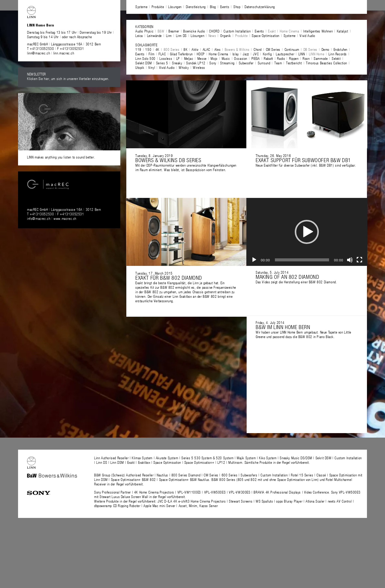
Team (278, 63)
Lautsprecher (285, 54)
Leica (139, 35)
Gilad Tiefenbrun (181, 54)
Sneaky (177, 63)
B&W (161, 31)
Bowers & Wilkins (237, 49)
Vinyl (152, 67)
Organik (226, 35)
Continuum (292, 49)
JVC (256, 54)
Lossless (166, 58)
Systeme (141, 7)
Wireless (199, 67)
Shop (237, 7)
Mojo (214, 58)
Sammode (321, 58)
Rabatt (268, 58)
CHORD (214, 31)
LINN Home (317, 54)
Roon (306, 58)
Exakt (272, 31)
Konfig (267, 54)
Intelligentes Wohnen (318, 31)
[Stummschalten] (350, 260)
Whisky (184, 67)
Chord (258, 49)
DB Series (310, 49)
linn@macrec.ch (38, 53)
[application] (307, 232)
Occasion (241, 58)
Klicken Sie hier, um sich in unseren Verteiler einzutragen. (68, 79)
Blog (213, 7)
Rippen (294, 58)
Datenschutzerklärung (260, 7)
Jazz (246, 54)
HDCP (201, 54)
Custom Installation (237, 31)
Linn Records (338, 54)
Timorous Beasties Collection (326, 63)
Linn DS (181, 35)
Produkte (158, 7)
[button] (307, 232)
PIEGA (256, 58)
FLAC (162, 54)
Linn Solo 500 (145, 58)
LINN (302, 54)
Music (226, 58)
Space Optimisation (266, 35)
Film (151, 54)
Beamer (174, 31)
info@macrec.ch (39, 218)
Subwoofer (246, 63)
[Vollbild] (359, 260)
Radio (281, 58)
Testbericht (294, 63)
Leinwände (154, 35)
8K (185, 49)
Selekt (336, 58)
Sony (213, 63)
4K (157, 49)
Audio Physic (144, 31)
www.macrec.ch (65, 218)
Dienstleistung (196, 7)
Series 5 (162, 63)
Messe (202, 58)
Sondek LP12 (196, 63)
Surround (264, 63)
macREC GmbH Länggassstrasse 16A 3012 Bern (64, 44)
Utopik (140, 67)
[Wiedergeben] (254, 260)
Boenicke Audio (194, 31)
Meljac (189, 58)
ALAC (206, 49)
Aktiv (195, 49)
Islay (236, 54)
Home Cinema (290, 31)
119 (138, 49)
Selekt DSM (144, 63)
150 (148, 49)
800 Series (172, 49)
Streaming (227, 63)
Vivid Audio (307, 35)
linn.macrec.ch (64, 53)
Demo (325, 49)
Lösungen (175, 7)
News (212, 35)
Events (225, 7)
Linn (169, 35)
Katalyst (343, 31)
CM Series (273, 49)
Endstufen (340, 49)
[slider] (302, 260)
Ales (217, 49)
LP (178, 58)
